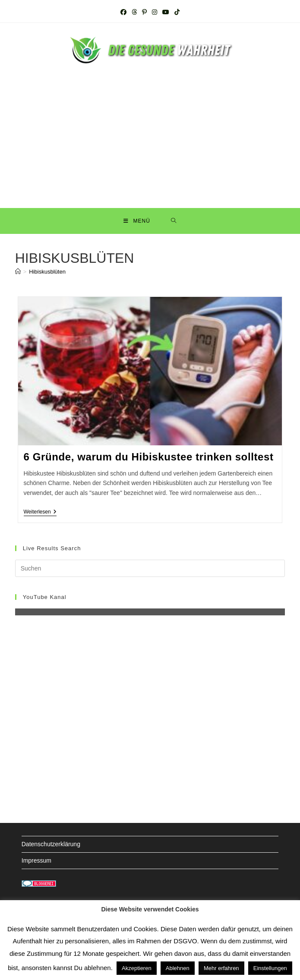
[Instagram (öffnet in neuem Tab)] (155, 12)
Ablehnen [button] (178, 968)
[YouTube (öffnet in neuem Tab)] (166, 12)
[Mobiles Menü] (137, 221)
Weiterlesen (40, 512)
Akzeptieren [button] (137, 968)
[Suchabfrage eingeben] (150, 568)
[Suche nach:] (174, 221)
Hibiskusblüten (47, 272)
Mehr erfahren (221, 968)
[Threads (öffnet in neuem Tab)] (134, 12)
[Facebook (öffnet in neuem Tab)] (123, 12)
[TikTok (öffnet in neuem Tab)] (177, 12)
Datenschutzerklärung (51, 844)
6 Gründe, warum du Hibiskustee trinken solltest (149, 457)
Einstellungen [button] (270, 968)
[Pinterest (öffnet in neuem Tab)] (144, 12)
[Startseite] (18, 272)
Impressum (36, 860)
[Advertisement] (150, 130)
